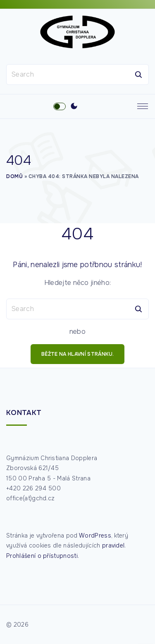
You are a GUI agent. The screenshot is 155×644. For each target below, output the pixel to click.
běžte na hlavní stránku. (77, 354)
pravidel (113, 545)
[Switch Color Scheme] (74, 106)
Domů (14, 176)
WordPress (95, 535)
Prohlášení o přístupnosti (42, 556)
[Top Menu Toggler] (143, 106)
